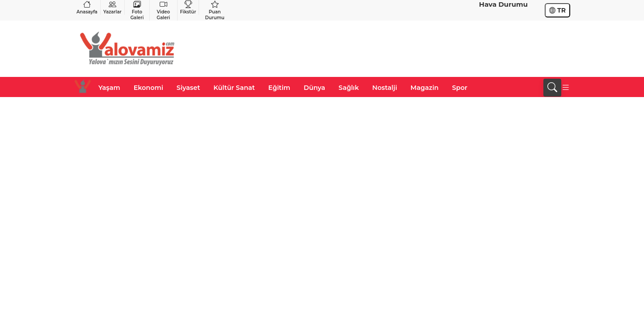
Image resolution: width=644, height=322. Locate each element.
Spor (460, 88)
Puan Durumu (215, 10)
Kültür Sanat (234, 88)
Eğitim (279, 88)
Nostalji (384, 88)
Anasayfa (87, 7)
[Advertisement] (407, 49)
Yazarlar (112, 7)
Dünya (314, 88)
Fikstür (188, 7)
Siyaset (188, 88)
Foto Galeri (137, 10)
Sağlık (349, 88)
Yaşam (109, 88)
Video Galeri (163, 10)
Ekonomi (148, 88)
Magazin (425, 88)
